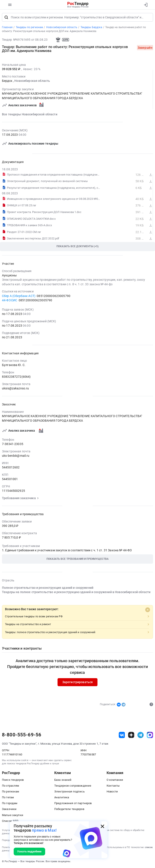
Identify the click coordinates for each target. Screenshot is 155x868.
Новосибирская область (32, 81)
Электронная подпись (69, 792)
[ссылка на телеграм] (141, 735)
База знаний (63, 780)
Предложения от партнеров (73, 804)
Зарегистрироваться (78, 682)
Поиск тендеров (13, 780)
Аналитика (62, 798)
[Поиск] (6, 18)
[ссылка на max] (150, 735)
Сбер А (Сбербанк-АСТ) (19, 296)
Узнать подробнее (29, 851)
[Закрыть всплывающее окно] (102, 826)
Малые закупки (13, 815)
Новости (112, 792)
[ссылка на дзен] (131, 735)
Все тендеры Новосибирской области (30, 115)
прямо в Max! (44, 830)
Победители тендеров (69, 809)
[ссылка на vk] (122, 735)
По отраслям (11, 786)
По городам (10, 804)
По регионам (11, 792)
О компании (115, 780)
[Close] (148, 610)
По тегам (8, 798)
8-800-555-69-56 (22, 735)
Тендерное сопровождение (73, 786)
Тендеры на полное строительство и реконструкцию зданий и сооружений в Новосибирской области (76, 592)
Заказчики (9, 809)
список (149, 848)
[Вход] (146, 5)
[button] (77, 559)
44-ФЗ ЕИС (10, 301)
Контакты (113, 786)
